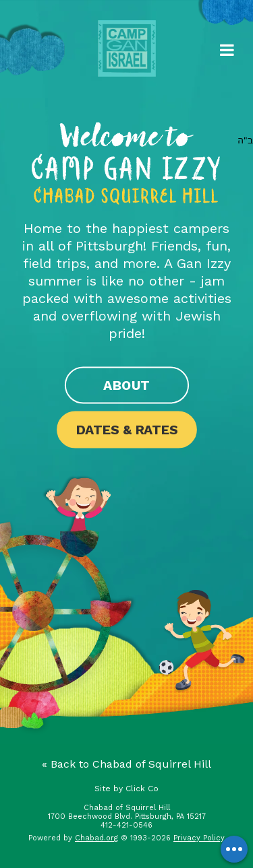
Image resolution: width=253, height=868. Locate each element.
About (126, 385)
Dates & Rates (126, 430)
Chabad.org (96, 838)
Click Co (142, 789)
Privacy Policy (199, 838)
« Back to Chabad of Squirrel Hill (126, 764)
